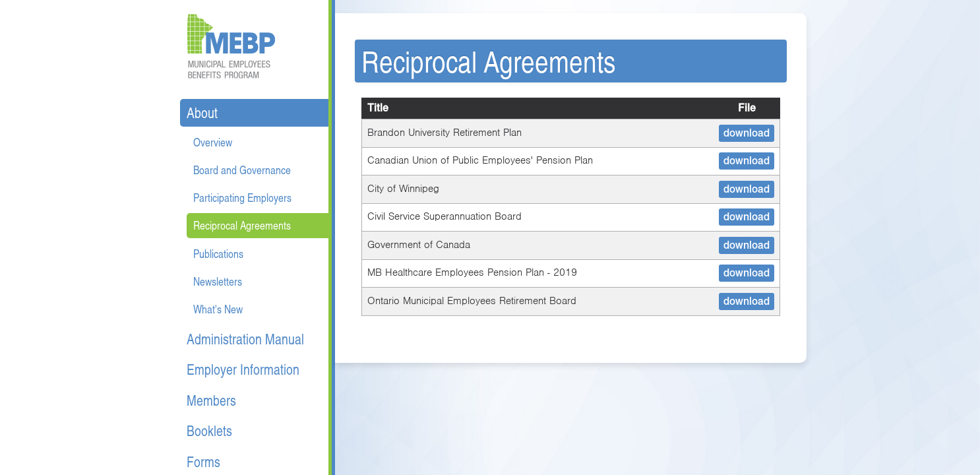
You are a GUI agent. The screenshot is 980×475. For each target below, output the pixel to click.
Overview (213, 142)
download (747, 133)
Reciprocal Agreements (242, 225)
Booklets (209, 430)
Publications (218, 254)
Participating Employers (242, 198)
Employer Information (243, 369)
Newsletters (218, 281)
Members (211, 400)
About (202, 112)
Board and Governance (242, 170)
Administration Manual (245, 339)
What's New (218, 309)
